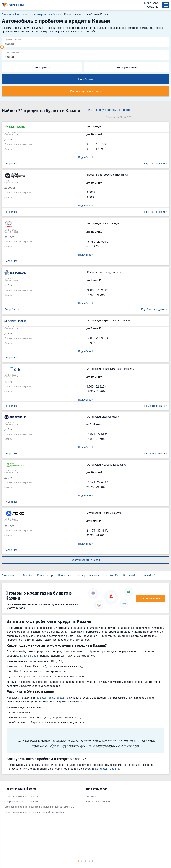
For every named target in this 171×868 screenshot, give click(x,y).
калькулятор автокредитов (53, 697)
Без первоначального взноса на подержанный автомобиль (39, 807)
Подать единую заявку (85, 91)
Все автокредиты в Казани (85, 560)
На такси (91, 796)
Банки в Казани (30, 655)
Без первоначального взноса (22, 796)
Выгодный (129, 575)
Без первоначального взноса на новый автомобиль (35, 812)
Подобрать (85, 79)
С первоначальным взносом (21, 801)
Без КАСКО (111, 575)
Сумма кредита (13, 39)
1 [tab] (78, 861)
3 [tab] (85, 861)
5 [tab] (93, 861)
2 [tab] (82, 861)
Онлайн (27, 575)
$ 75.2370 (153, 3)
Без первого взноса (88, 575)
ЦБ (144, 3)
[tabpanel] (43, 801)
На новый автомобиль (99, 801)
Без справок (42, 67)
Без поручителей (126, 67)
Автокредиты (10, 575)
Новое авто (65, 575)
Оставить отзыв (151, 598)
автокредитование (107, 769)
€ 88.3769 (153, 7)
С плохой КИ (148, 575)
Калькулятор (45, 575)
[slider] (2, 47)
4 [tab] (89, 861)
